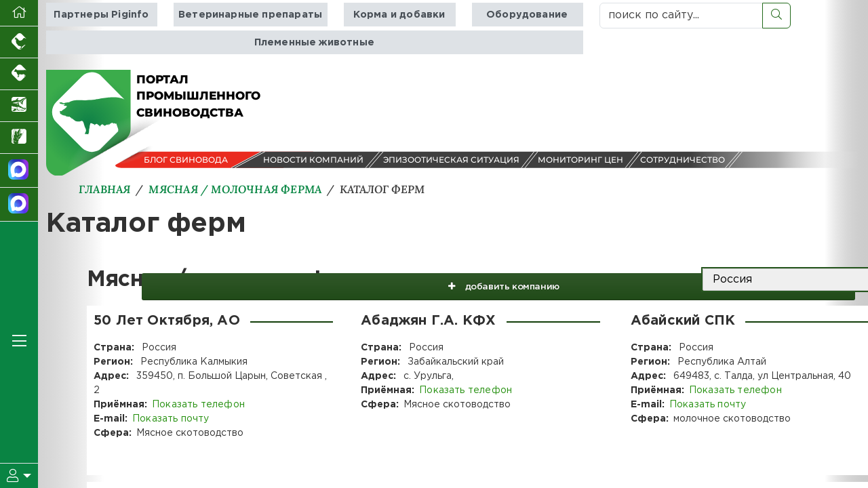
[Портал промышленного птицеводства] (19, 42)
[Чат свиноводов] (19, 205)
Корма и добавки (398, 15)
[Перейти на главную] (19, 13)
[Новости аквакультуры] (19, 106)
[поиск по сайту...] (681, 16)
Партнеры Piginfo (102, 15)
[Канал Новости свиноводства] (19, 171)
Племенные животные (314, 42)
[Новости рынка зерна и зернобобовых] (19, 138)
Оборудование (526, 15)
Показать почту (170, 419)
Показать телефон (197, 405)
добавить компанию (603, 280)
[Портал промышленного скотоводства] (19, 74)
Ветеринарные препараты (250, 15)
